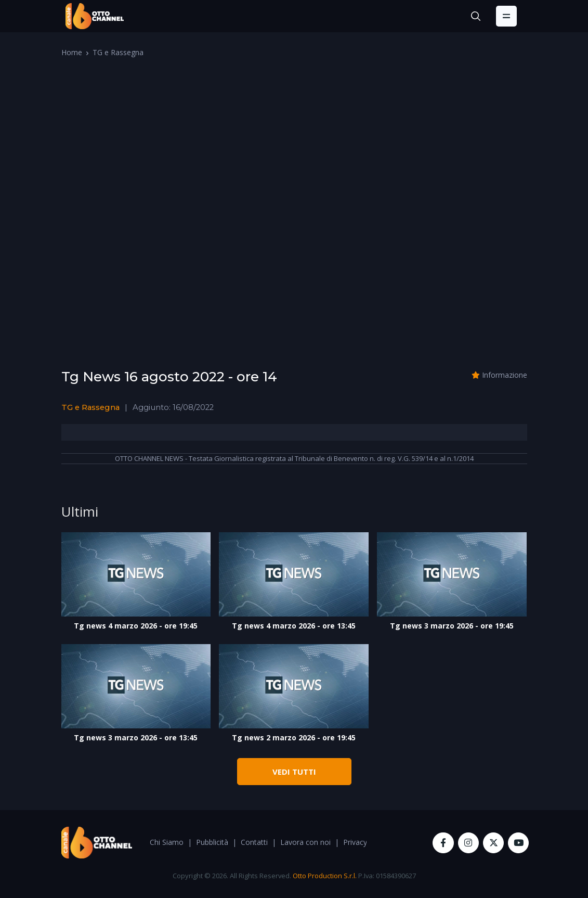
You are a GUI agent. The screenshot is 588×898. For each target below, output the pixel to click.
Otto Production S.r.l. (325, 876)
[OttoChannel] (95, 16)
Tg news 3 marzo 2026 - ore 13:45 (136, 737)
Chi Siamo (167, 842)
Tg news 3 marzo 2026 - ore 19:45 (452, 626)
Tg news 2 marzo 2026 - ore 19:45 (294, 737)
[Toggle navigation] (506, 16)
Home (72, 52)
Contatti (254, 842)
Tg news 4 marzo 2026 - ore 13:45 (294, 626)
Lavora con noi (305, 842)
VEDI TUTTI (294, 772)
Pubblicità (212, 842)
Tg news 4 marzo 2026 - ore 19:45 (136, 626)
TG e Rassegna (118, 52)
